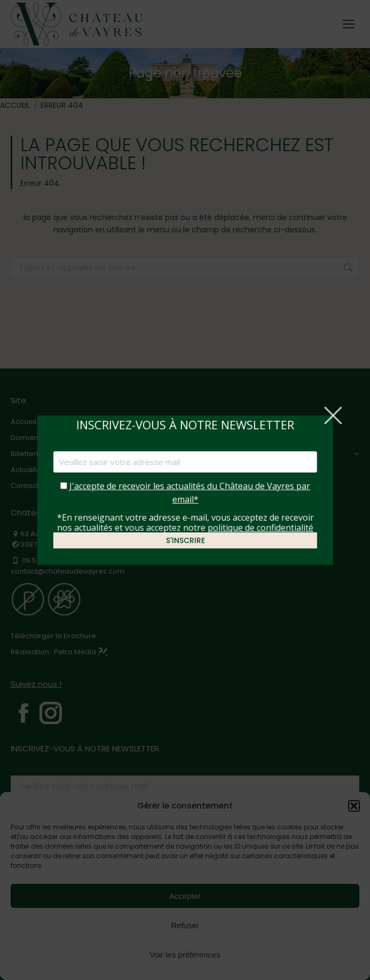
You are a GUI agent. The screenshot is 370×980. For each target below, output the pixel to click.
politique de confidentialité (260, 527)
